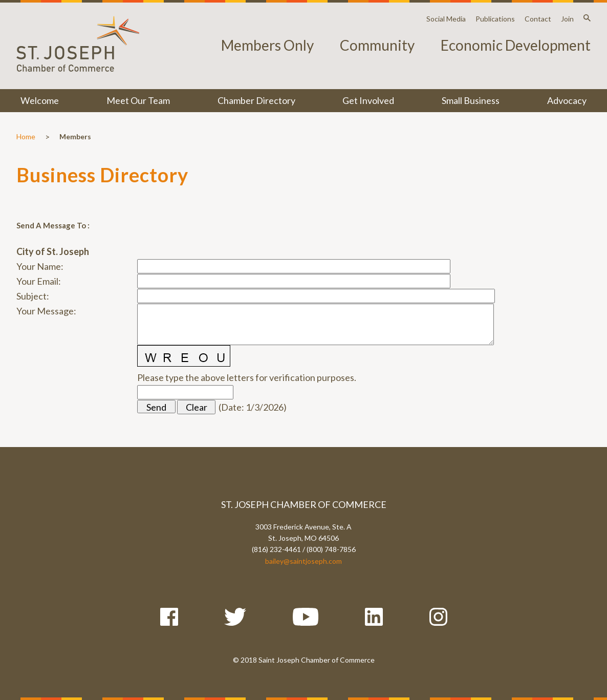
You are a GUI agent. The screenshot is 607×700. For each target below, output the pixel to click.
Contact (538, 19)
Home (26, 136)
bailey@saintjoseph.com (303, 561)
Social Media (446, 19)
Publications (495, 19)
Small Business (471, 100)
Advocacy (567, 100)
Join (567, 19)
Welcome (40, 100)
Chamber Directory (256, 100)
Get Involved (368, 100)
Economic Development (516, 45)
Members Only (267, 45)
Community (377, 45)
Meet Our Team (138, 100)
